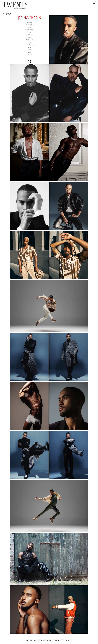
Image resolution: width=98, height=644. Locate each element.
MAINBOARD (67, 641)
